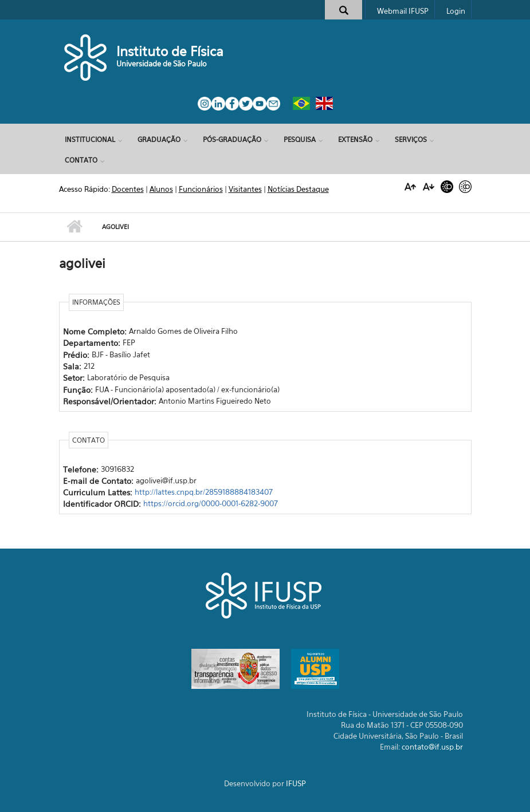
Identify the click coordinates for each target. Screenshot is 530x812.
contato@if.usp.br (432, 747)
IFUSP (296, 783)
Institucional (90, 139)
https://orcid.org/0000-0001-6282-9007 (211, 503)
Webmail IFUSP (403, 11)
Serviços (411, 139)
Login (456, 11)
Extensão (355, 139)
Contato (81, 160)
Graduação (159, 139)
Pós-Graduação (232, 139)
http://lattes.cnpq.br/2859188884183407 (204, 492)
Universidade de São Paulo (162, 64)
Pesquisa (300, 139)
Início (75, 227)
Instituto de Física (170, 51)
